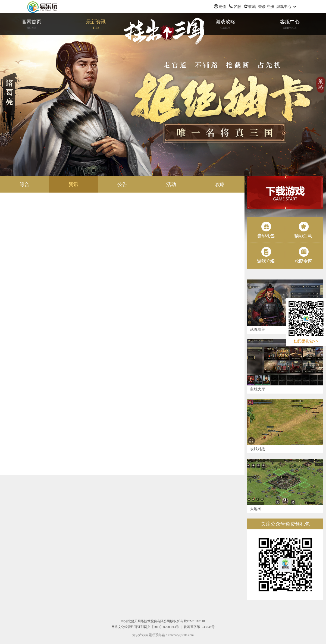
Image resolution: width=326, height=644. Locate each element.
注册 (270, 7)
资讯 (73, 184)
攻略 (220, 184)
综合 (24, 184)
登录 (262, 7)
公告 (122, 184)
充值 (222, 7)
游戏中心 (284, 7)
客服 (237, 7)
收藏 (252, 7)
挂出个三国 (164, 31)
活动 (171, 184)
